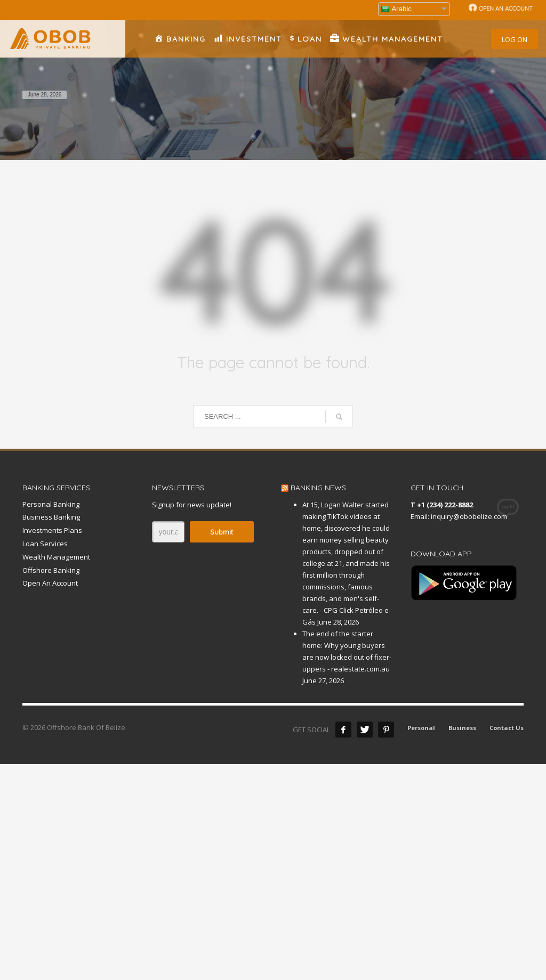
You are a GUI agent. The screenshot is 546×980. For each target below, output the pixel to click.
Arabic (396, 9)
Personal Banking (51, 504)
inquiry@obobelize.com (469, 516)
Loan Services (45, 544)
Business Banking (51, 517)
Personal (421, 728)
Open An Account (50, 583)
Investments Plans (52, 530)
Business (462, 728)
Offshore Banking (51, 570)
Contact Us (507, 728)
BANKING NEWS (318, 488)
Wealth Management (56, 557)
